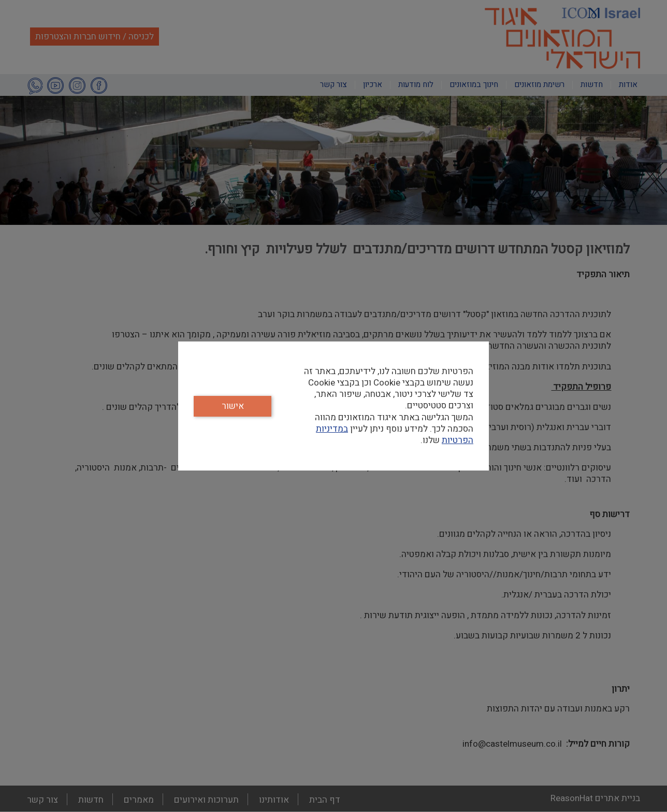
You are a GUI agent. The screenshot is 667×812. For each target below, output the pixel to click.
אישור (233, 406)
